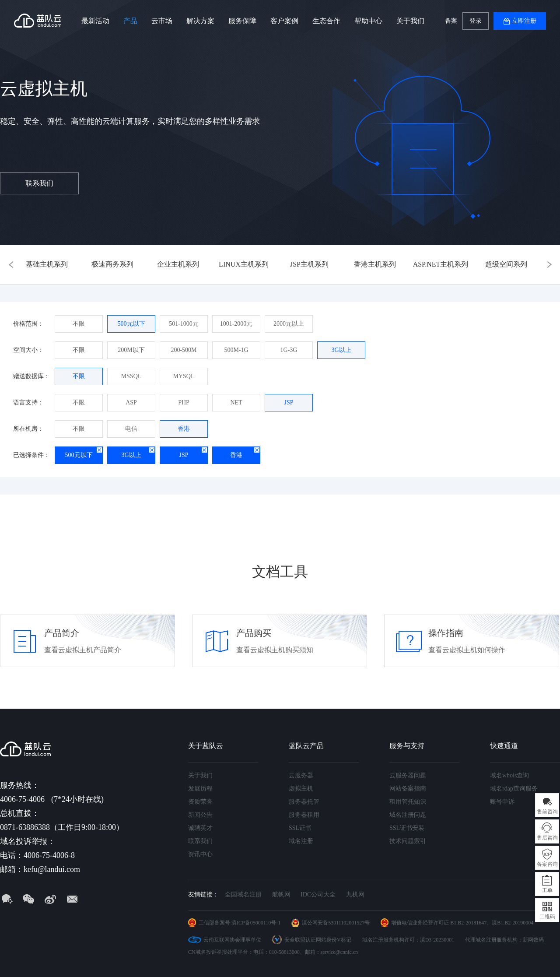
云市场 (162, 21)
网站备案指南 (408, 789)
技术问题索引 (408, 841)
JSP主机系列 (309, 264)
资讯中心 (200, 854)
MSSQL (131, 376)
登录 (476, 21)
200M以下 (131, 350)
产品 (130, 21)
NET (236, 402)
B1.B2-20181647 (468, 923)
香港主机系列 (375, 264)
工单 (547, 890)
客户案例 (284, 21)
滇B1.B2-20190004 (513, 923)
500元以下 (131, 324)
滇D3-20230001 (437, 940)
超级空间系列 (506, 264)
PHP (184, 402)
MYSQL (184, 376)
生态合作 (326, 21)
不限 (79, 324)
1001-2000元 (236, 324)
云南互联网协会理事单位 (232, 940)
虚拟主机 (301, 789)
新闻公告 (200, 815)
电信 (131, 429)
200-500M (184, 350)
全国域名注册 (243, 894)
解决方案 (200, 21)
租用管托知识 (408, 802)
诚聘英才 (200, 828)
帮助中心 (368, 21)
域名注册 (301, 841)
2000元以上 (289, 324)
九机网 (355, 894)
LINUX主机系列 (244, 264)
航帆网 (281, 894)
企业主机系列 (178, 264)
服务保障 (242, 21)
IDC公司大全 (318, 894)
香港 (184, 429)
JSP (289, 402)
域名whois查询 (509, 775)
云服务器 (301, 775)
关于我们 (410, 21)
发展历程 (200, 789)
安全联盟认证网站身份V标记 (318, 940)
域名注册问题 (408, 815)
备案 (451, 21)
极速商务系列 (112, 264)
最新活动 (95, 21)
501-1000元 (184, 324)
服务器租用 (304, 815)
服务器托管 (304, 802)
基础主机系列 (47, 264)
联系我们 (39, 183)
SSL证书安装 (407, 828)
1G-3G (289, 350)
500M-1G (236, 350)
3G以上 (341, 350)
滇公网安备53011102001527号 (336, 923)
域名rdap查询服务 (514, 789)
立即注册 (524, 21)
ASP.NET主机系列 (441, 264)
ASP (131, 402)
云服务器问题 (408, 775)
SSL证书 (300, 828)
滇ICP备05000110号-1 (256, 923)
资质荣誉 (200, 802)
